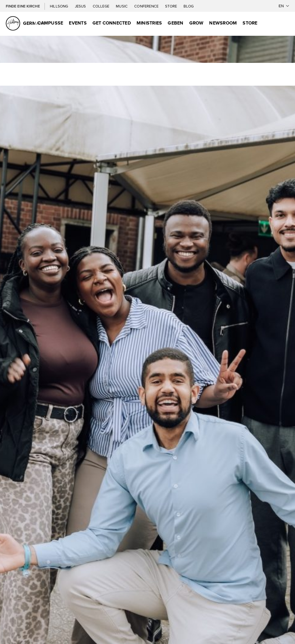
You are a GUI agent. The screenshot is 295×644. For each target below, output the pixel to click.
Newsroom (223, 23)
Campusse (50, 23)
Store (171, 6)
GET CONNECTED (112, 23)
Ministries (149, 23)
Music (122, 6)
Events (78, 23)
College (101, 6)
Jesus (81, 6)
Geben (175, 23)
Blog (189, 6)
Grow (196, 23)
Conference (147, 6)
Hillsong (59, 6)
